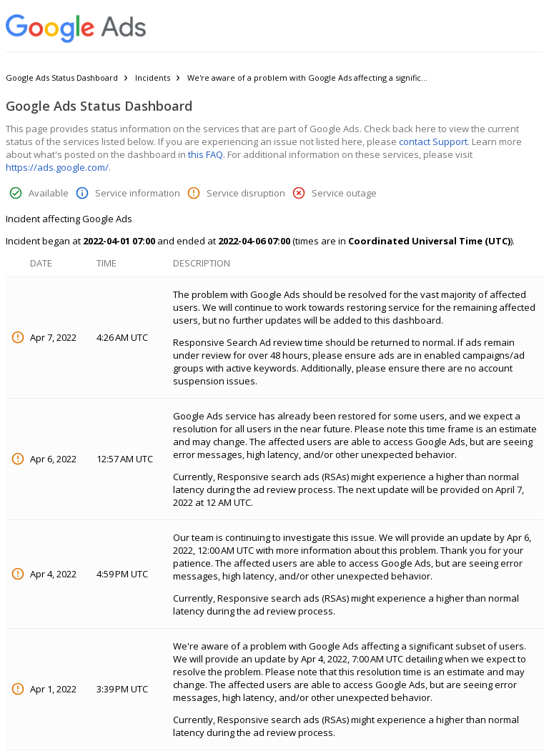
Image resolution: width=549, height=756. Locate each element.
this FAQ (206, 154)
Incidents (153, 78)
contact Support (433, 141)
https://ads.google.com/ (57, 167)
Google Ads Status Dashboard (62, 78)
